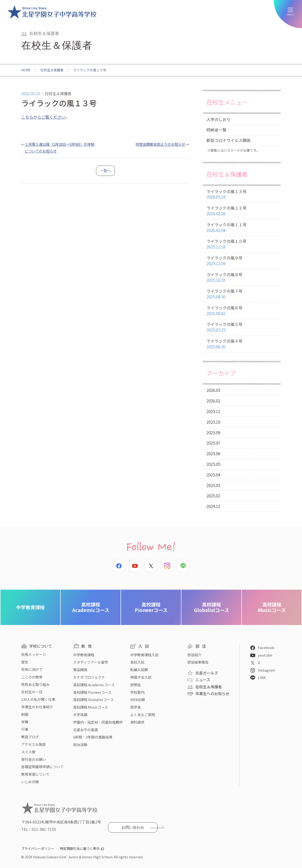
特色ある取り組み (35, 684)
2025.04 (213, 475)
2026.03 (213, 390)
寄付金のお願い (34, 759)
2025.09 (213, 432)
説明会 (136, 685)
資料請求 (137, 722)
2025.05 (213, 464)
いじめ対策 (30, 782)
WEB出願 (138, 700)
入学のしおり (218, 119)
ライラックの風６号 (242, 311)
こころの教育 (32, 677)
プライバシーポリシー (38, 848)
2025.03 (213, 485)
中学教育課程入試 (144, 655)
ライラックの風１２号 (242, 211)
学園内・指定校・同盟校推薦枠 (98, 722)
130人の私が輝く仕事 (38, 699)
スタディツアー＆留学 (91, 662)
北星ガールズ (207, 673)
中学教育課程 (30, 607)
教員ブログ (30, 737)
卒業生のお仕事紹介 (37, 707)
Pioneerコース (151, 607)
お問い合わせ (133, 827)
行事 (25, 729)
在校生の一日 (32, 692)
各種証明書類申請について (42, 767)
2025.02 (213, 496)
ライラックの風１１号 (242, 228)
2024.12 (213, 506)
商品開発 (80, 670)
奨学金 (136, 707)
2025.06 (213, 453)
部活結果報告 (198, 662)
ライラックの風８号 (242, 278)
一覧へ (105, 171)
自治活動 (80, 744)
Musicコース (272, 607)
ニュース (203, 680)
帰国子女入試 (141, 677)
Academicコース (91, 607)
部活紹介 (194, 655)
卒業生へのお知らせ (212, 694)
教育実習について (35, 774)
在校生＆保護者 (52, 70)
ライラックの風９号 (242, 261)
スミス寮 (28, 752)
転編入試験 (139, 670)
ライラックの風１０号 (242, 244)
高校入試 (137, 662)
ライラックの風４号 (242, 344)
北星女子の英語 (86, 730)
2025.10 (213, 422)
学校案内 (137, 692)
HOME (26, 70)
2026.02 (213, 401)
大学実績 (80, 715)
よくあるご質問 (143, 715)
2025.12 (213, 411)
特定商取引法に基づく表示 (80, 848)
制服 (25, 714)
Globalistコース (212, 607)
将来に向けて (32, 669)
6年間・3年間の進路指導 (93, 737)
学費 (25, 722)
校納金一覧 (216, 130)
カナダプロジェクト (89, 677)
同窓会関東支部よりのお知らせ (160, 144)
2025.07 (213, 443)
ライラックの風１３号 (242, 194)
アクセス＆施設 (34, 744)
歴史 (25, 662)
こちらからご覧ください (43, 117)
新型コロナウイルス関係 (229, 140)
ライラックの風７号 (242, 294)
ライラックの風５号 (242, 327)
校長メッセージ (34, 654)
